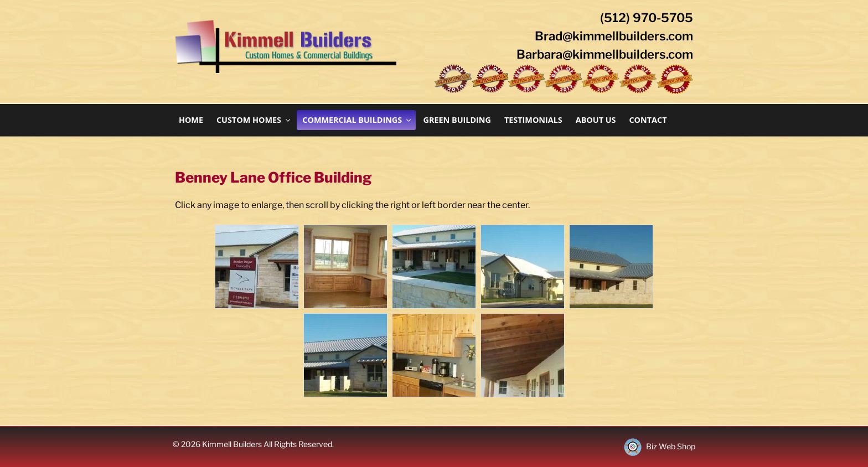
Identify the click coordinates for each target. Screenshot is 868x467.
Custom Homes (254, 120)
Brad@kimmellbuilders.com (614, 36)
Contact (648, 120)
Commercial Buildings (357, 120)
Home (191, 120)
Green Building (457, 120)
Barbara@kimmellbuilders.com (605, 54)
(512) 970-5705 (647, 18)
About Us (596, 120)
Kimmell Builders (233, 444)
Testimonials (533, 120)
